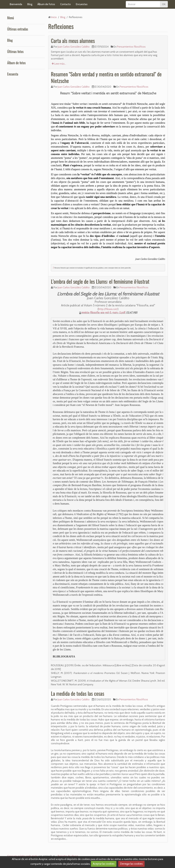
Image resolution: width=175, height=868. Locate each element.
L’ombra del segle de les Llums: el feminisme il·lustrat (100, 281)
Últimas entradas (18, 29)
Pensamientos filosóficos (131, 47)
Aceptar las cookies (104, 864)
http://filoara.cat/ (108, 309)
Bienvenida (16, 4)
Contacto (65, 4)
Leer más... (59, 64)
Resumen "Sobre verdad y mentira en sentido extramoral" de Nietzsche (106, 77)
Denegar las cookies (131, 864)
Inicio (54, 17)
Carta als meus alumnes (73, 41)
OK (164, 4)
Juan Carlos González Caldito (74, 47)
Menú (11, 18)
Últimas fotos (15, 51)
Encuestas (82, 4)
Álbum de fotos (46, 4)
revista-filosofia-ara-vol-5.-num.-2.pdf (103, 313)
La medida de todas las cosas (78, 693)
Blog (30, 4)
